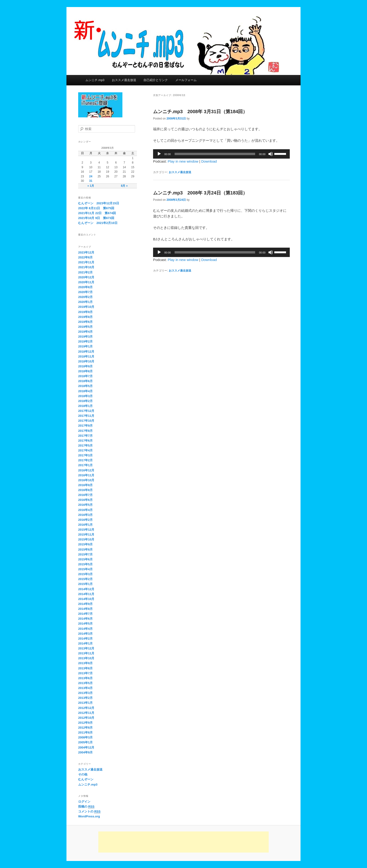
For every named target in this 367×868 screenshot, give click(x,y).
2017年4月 (85, 450)
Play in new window (183, 161)
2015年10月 (86, 539)
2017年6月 (85, 441)
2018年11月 (86, 356)
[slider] (215, 154)
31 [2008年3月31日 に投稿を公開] (91, 181)
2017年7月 (85, 436)
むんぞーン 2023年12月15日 (99, 203)
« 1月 (91, 186)
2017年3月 (85, 455)
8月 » (124, 186)
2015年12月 (86, 530)
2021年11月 (86, 262)
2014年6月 (85, 619)
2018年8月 (85, 371)
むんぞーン (86, 779)
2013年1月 (85, 703)
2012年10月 (86, 718)
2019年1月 (85, 346)
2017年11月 (86, 416)
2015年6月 (85, 559)
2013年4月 (85, 688)
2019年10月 (86, 307)
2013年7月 (85, 673)
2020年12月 (86, 277)
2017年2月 (85, 460)
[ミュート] (271, 154)
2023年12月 (86, 252)
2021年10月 (86, 267)
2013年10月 (86, 658)
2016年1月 (85, 525)
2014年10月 (86, 599)
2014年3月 (85, 634)
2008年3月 (85, 737)
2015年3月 (85, 574)
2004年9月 (85, 752)
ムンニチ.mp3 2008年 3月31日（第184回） (200, 112)
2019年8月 (85, 317)
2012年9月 (85, 723)
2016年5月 (85, 505)
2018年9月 (85, 366)
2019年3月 (85, 337)
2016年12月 (86, 470)
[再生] (159, 154)
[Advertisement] (183, 842)
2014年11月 (86, 594)
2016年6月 (85, 500)
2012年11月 (86, 713)
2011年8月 (85, 732)
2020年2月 (85, 297)
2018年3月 (85, 396)
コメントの (89, 812)
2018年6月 (85, 381)
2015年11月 (86, 535)
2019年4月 (85, 332)
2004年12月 (86, 747)
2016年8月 (85, 490)
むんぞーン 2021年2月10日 (98, 223)
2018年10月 (86, 361)
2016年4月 (85, 510)
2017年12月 (86, 411)
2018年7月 (85, 376)
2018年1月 (85, 406)
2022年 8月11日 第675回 (96, 208)
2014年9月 (85, 604)
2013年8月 (85, 668)
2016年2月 (85, 520)
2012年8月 (85, 728)
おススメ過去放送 (124, 80)
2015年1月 (85, 584)
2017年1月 (85, 465)
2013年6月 (85, 678)
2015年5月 (85, 564)
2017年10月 (86, 421)
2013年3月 (85, 693)
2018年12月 (86, 352)
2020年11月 (86, 282)
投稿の (86, 807)
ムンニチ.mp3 (95, 80)
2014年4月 (85, 629)
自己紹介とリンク (156, 80)
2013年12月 (86, 648)
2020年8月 (85, 287)
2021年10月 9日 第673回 (96, 218)
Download (209, 161)
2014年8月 (85, 609)
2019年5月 (85, 327)
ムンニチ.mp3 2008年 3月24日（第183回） (200, 193)
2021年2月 (85, 272)
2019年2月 (85, 341)
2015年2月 (85, 579)
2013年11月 (86, 653)
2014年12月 (86, 589)
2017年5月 (85, 445)
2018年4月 (85, 391)
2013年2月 (85, 698)
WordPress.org (89, 816)
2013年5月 (85, 683)
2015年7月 (85, 554)
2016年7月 (85, 495)
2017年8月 (85, 431)
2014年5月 (85, 624)
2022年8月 (85, 257)
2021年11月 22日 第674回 (97, 213)
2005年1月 (85, 742)
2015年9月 (85, 544)
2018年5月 (85, 386)
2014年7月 (85, 614)
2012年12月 (86, 708)
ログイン (84, 802)
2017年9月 (85, 426)
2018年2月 (85, 401)
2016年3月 (85, 515)
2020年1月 (85, 302)
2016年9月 (85, 485)
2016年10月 (86, 480)
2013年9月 (85, 663)
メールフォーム (186, 80)
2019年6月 (85, 322)
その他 (83, 774)
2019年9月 (85, 312)
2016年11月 (86, 475)
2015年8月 (85, 549)
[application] (221, 154)
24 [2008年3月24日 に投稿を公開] (91, 176)
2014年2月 (85, 639)
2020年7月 (85, 292)
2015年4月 (85, 569)
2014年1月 (85, 643)
